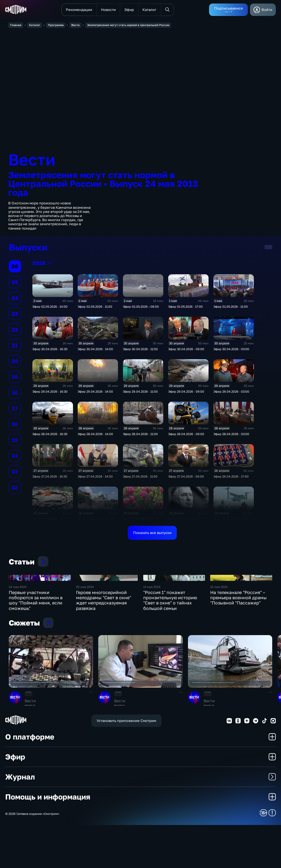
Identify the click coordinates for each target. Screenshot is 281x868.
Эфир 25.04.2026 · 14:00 (231, 520)
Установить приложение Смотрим (126, 764)
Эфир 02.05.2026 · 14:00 (50, 308)
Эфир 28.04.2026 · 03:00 (231, 436)
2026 (50, 265)
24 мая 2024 (18, 627)
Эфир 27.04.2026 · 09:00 (186, 478)
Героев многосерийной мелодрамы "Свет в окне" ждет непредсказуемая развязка (104, 640)
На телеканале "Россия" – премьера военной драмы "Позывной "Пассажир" (238, 638)
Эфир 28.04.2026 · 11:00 (140, 436)
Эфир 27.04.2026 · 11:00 (140, 478)
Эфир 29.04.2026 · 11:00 (140, 393)
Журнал (140, 820)
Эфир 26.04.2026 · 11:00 (95, 520)
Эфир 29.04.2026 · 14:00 (95, 393)
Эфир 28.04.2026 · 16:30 (50, 436)
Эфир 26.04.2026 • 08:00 (141, 520)
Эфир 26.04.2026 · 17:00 (231, 478)
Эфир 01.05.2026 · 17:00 (186, 308)
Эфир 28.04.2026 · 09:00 (186, 436)
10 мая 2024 (219, 627)
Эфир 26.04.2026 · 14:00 (50, 520)
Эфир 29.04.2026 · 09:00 (186, 393)
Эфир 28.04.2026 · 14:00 (95, 436)
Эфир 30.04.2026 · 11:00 (140, 351)
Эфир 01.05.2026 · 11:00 (231, 308)
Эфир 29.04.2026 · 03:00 (231, 393)
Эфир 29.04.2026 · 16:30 (50, 393)
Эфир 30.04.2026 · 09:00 (186, 351)
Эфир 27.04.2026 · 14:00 (95, 478)
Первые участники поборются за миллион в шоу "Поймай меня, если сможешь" (36, 640)
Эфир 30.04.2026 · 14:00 (95, 351)
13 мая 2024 (152, 627)
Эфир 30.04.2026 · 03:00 (231, 351)
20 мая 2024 (85, 627)
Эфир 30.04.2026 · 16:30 (50, 351)
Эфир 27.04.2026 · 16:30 (50, 478)
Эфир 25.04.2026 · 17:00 (186, 520)
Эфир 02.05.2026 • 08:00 (141, 308)
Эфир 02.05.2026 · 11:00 (95, 308)
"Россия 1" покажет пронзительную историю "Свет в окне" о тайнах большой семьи (170, 640)
